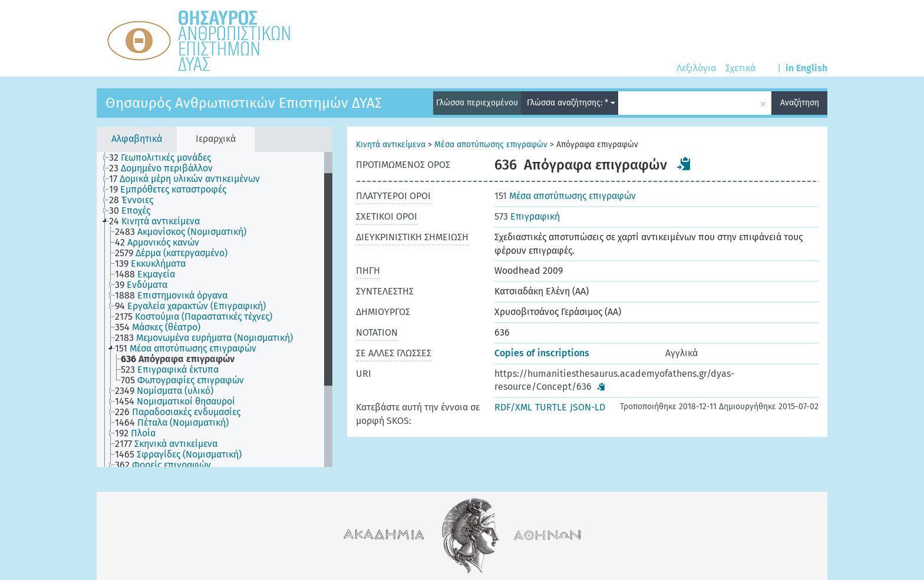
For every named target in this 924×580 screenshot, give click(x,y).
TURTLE (551, 407)
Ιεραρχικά (216, 139)
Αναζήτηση (800, 103)
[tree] (214, 309)
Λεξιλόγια (696, 68)
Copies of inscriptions (542, 353)
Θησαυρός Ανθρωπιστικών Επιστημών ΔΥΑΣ (244, 103)
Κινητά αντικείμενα (391, 145)
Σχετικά (740, 68)
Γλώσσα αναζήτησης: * (571, 103)
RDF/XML (513, 407)
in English (806, 68)
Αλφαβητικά (137, 139)
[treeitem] (165, 158)
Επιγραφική (527, 216)
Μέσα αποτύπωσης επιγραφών (491, 145)
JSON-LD (588, 407)
